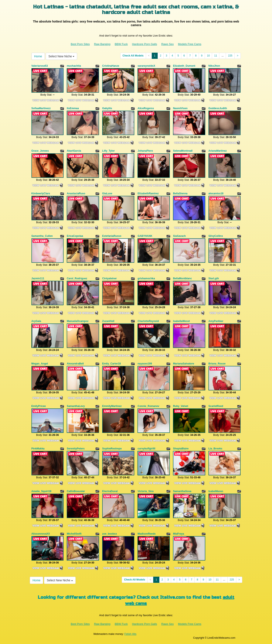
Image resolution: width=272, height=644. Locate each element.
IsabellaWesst (181, 321)
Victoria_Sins (146, 491)
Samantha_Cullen (42, 236)
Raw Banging (102, 44)
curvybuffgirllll (146, 449)
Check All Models (133, 56)
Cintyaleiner (110, 278)
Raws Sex (168, 44)
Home (38, 56)
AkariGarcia (74, 151)
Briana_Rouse (217, 364)
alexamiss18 (216, 193)
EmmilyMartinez (112, 406)
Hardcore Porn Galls (144, 44)
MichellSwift (74, 534)
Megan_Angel (40, 364)
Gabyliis (107, 108)
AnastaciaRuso (76, 193)
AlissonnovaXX (41, 534)
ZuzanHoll (108, 321)
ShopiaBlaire (181, 449)
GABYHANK (145, 236)
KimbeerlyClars (41, 193)
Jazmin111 (38, 278)
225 (230, 56)
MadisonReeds (147, 534)
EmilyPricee (39, 406)
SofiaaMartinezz (41, 108)
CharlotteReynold (148, 321)
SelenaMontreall (183, 151)
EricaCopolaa (75, 236)
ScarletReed (216, 406)
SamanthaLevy (76, 406)
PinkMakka (38, 449)
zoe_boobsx (110, 534)
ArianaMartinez (218, 151)
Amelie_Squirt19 (41, 491)
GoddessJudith (218, 108)
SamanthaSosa (182, 491)
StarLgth (214, 278)
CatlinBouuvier (76, 491)
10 (208, 56)
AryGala (36, 321)
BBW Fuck (121, 44)
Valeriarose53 (40, 66)
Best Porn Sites (80, 44)
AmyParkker (216, 321)
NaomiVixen (180, 108)
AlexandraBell (75, 364)
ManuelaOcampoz (78, 321)
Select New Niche (61, 56)
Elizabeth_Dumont (184, 66)
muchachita (74, 66)
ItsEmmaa (73, 108)
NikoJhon (214, 66)
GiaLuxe (107, 193)
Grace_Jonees (40, 151)
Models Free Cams (190, 44)
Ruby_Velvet (181, 406)
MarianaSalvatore (183, 364)
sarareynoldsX (146, 66)
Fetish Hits (130, 634)
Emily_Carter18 (111, 364)
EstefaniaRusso (112, 236)
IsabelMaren (216, 491)
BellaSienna (180, 193)
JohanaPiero (145, 151)
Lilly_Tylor (108, 151)
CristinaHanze (111, 66)
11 (216, 56)
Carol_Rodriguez (77, 278)
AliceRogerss (146, 108)
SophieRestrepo (112, 449)
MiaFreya (178, 534)
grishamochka (146, 278)
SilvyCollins (216, 236)
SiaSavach (179, 236)
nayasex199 (145, 364)
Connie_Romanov (148, 406)
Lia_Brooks (215, 449)
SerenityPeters (76, 449)
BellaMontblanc (182, 278)
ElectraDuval (110, 491)
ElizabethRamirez (148, 193)
